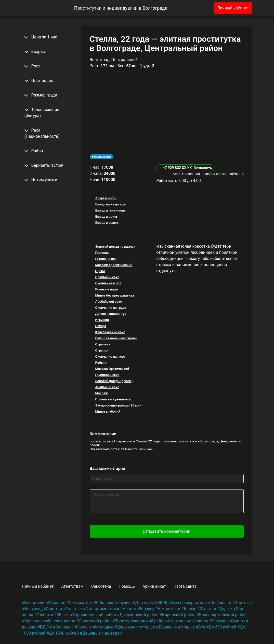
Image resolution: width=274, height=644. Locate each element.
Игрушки (102, 320)
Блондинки (35, 603)
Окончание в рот (108, 283)
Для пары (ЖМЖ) (152, 603)
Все (202, 627)
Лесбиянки (221, 603)
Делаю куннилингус (111, 314)
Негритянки (169, 609)
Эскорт (101, 326)
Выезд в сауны (107, 216)
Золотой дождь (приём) (114, 381)
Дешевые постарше (136, 627)
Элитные (243, 603)
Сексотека (101, 586)
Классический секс (110, 332)
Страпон (102, 350)
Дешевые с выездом (102, 633)
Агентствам (72, 586)
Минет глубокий (108, 411)
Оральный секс (107, 277)
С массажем (81, 603)
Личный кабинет (233, 8)
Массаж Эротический (112, 369)
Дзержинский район (139, 615)
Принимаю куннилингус (114, 399)
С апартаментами (102, 609)
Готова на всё (106, 259)
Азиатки (54, 609)
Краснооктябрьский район (50, 621)
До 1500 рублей (64, 633)
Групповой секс (107, 375)
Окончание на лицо (110, 356)
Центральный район (189, 621)
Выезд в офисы (107, 223)
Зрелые (84, 627)
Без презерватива (190, 603)
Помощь (127, 586)
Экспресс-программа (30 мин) (119, 405)
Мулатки (208, 609)
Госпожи (45, 615)
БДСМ (100, 271)
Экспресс (64, 627)
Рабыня (101, 363)
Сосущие (220, 621)
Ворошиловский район (94, 615)
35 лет (63, 615)
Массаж (101, 393)
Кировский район (179, 615)
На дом (130, 609)
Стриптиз (102, 344)
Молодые (104, 627)
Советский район (95, 621)
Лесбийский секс (108, 302)
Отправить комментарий (167, 531)
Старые (187, 627)
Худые (226, 609)
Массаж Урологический (114, 265)
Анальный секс (107, 387)
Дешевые (168, 627)
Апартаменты (106, 198)
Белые (190, 609)
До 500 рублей (223, 627)
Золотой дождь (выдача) (115, 247)
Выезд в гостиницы (110, 210)
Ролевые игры (106, 289)
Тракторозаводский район (141, 621)
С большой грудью (114, 603)
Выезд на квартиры (110, 204)
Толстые (74, 609)
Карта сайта (185, 586)
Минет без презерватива (114, 295)
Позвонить (203, 168)
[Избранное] (202, 8)
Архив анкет (154, 586)
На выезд (33, 609)
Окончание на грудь (111, 308)
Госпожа (102, 253)
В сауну (147, 609)
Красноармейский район (223, 615)
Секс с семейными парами (116, 338)
